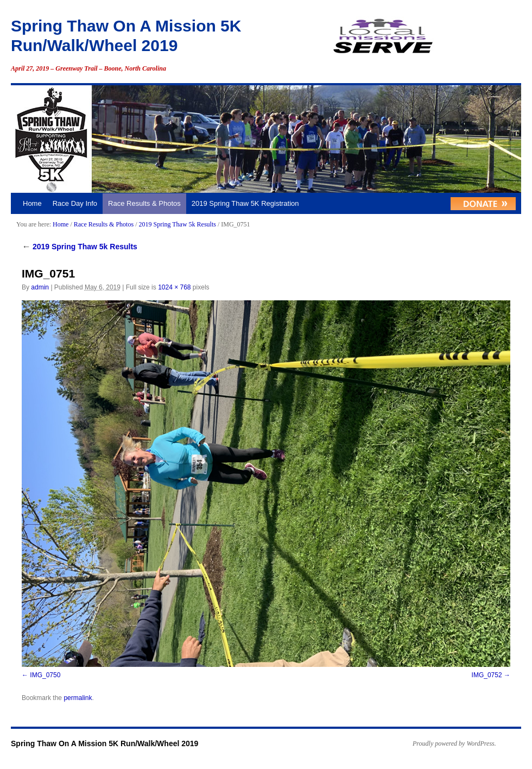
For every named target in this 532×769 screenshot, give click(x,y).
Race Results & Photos (144, 203)
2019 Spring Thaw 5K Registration (245, 203)
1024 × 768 (174, 287)
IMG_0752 (487, 675)
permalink (78, 698)
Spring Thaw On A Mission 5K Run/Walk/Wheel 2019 (104, 743)
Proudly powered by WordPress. (454, 743)
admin (40, 287)
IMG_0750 (45, 675)
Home (32, 203)
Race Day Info (75, 203)
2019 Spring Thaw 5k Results (177, 224)
